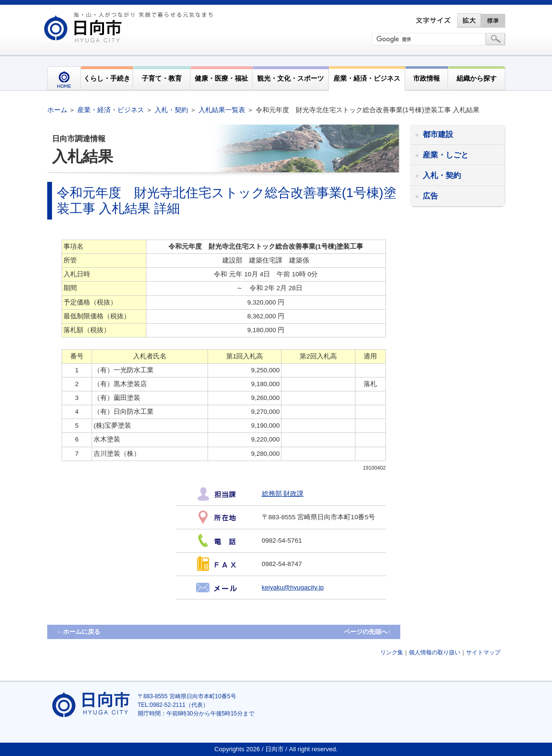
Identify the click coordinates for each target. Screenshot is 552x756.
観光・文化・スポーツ (291, 78)
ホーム (57, 110)
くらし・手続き (107, 78)
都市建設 (438, 134)
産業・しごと (446, 155)
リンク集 (392, 652)
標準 (493, 21)
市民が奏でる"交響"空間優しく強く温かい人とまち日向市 (130, 27)
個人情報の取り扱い (435, 652)
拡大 (469, 21)
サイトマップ (483, 652)
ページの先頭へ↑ (367, 632)
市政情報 (427, 78)
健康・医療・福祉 (221, 78)
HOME (64, 79)
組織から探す (477, 78)
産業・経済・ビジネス (367, 78)
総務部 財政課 (283, 494)
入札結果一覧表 (222, 110)
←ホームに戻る (78, 632)
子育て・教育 (162, 78)
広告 (430, 196)
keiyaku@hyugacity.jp (293, 587)
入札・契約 (171, 110)
